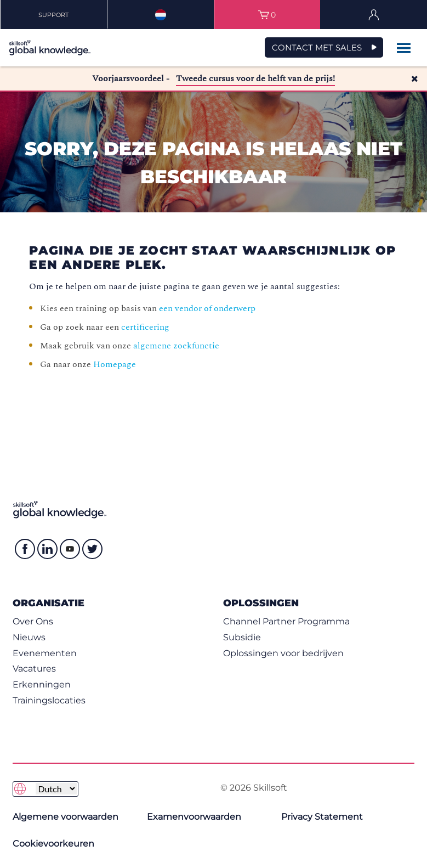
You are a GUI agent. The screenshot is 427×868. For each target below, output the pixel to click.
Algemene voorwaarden (66, 817)
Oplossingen (261, 603)
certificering (145, 327)
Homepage (115, 364)
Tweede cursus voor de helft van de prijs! (255, 78)
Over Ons (33, 621)
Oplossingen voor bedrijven (283, 653)
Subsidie (242, 637)
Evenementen (45, 653)
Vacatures (34, 669)
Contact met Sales (317, 47)
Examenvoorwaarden (194, 817)
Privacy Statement (322, 817)
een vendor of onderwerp (207, 308)
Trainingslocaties (49, 700)
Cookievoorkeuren (53, 844)
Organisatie (49, 603)
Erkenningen (42, 684)
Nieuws (29, 637)
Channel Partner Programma (286, 621)
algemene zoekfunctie (176, 346)
